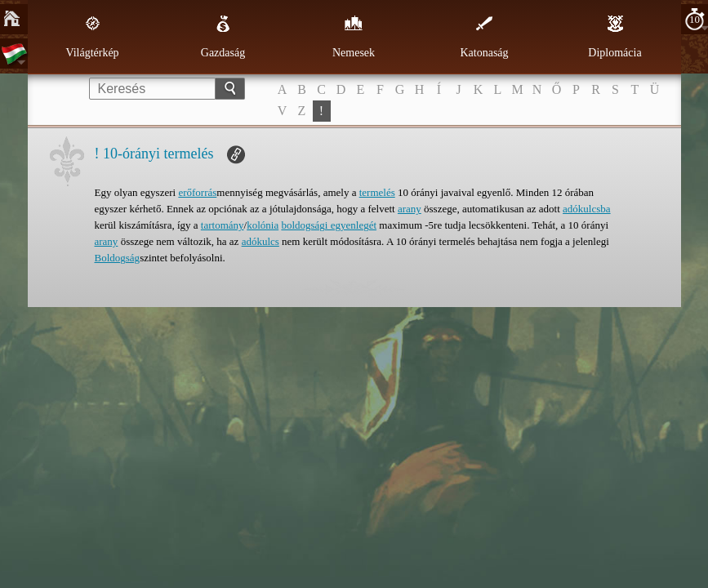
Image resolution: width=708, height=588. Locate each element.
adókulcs (260, 241)
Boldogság (118, 258)
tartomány (223, 225)
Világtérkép (92, 37)
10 (695, 19)
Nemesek (354, 37)
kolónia (263, 225)
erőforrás (197, 192)
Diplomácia (614, 37)
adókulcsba (586, 209)
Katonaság (484, 37)
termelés (377, 192)
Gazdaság (223, 37)
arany (410, 209)
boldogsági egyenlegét (329, 225)
